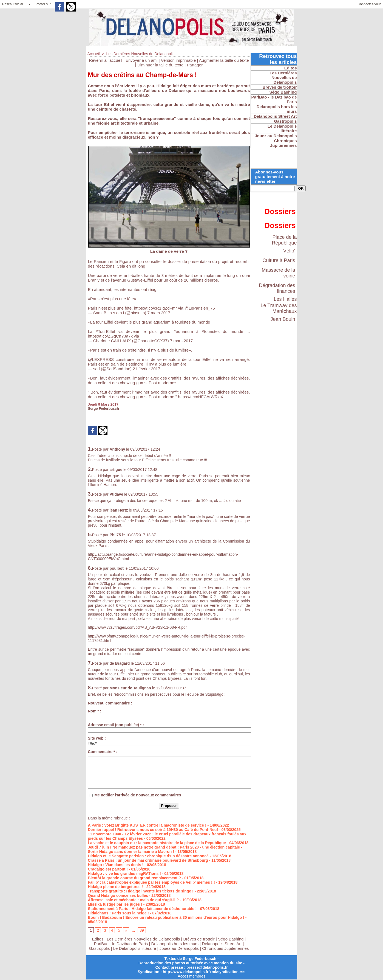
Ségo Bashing (231, 939)
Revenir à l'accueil (105, 60)
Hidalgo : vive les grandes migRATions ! (124, 874)
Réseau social (12, 4)
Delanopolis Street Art (222, 944)
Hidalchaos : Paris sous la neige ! (119, 913)
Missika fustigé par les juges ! (115, 904)
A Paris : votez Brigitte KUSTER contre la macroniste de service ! (147, 825)
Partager (195, 65)
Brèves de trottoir (200, 939)
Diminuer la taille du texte (160, 65)
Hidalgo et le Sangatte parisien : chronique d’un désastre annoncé (148, 856)
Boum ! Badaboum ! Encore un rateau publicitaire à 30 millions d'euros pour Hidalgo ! (166, 917)
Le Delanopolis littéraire (135, 948)
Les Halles (285, 299)
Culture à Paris (279, 260)
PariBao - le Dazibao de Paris (121, 944)
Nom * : (95, 711)
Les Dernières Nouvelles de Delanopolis (140, 54)
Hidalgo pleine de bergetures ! (116, 887)
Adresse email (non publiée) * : (116, 725)
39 (142, 930)
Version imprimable (178, 60)
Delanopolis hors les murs (175, 944)
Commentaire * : (103, 752)
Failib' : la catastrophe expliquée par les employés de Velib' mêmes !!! (151, 882)
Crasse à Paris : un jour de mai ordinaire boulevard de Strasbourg (148, 860)
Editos (98, 939)
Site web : (97, 738)
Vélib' (289, 251)
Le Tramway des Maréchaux (279, 308)
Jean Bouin (283, 319)
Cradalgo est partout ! (108, 869)
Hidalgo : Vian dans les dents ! (116, 865)
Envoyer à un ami (142, 60)
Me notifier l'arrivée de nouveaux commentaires (138, 795)
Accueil (94, 54)
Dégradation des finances (277, 288)
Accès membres (191, 976)
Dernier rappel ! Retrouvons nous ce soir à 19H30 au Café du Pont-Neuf (153, 830)
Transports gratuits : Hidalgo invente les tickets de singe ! (141, 891)
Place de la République (284, 240)
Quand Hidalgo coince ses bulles (118, 895)
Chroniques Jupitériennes (225, 948)
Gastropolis (100, 948)
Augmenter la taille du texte (224, 60)
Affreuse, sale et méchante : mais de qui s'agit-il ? (134, 900)
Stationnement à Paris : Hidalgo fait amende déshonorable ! (142, 909)
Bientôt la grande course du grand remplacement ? (134, 878)
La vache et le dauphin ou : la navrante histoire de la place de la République (157, 843)
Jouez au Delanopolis (179, 948)
